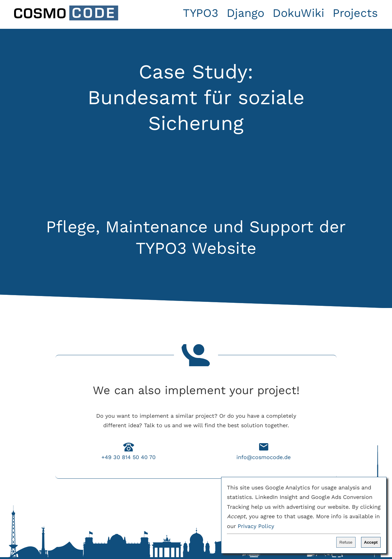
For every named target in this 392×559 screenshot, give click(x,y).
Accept (371, 542)
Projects (355, 13)
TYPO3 (201, 13)
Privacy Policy (256, 526)
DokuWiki (298, 13)
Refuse (346, 542)
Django (245, 13)
